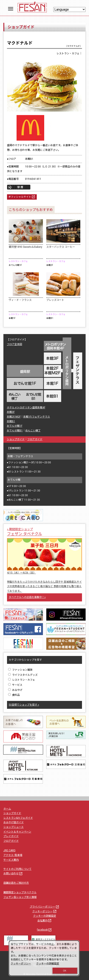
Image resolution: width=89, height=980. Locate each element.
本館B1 (11, 421)
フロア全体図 (14, 344)
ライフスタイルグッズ (23, 675)
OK (65, 971)
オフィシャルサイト (22, 197)
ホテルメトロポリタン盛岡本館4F (26, 408)
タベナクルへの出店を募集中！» (27, 597)
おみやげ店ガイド (14, 822)
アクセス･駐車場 (13, 855)
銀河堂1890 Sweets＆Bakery (25, 247)
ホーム (7, 809)
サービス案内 (11, 860)
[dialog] (44, 958)
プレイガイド (11, 836)
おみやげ (15, 690)
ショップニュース (13, 827)
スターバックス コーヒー (61, 247)
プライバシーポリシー (45, 907)
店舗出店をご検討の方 (16, 883)
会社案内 (45, 921)
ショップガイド (16, 439)
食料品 (14, 695)
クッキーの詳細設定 (45, 916)
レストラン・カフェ (22, 680)
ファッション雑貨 (20, 670)
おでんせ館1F (15, 426)
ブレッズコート (55, 300)
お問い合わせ (13, 873)
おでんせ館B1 (15, 431)
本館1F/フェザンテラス (37, 417)
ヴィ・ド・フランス (20, 300)
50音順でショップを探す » (24, 705)
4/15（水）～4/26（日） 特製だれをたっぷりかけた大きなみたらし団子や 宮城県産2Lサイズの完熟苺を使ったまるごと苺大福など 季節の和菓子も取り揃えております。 (44, 582)
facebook (44, 930)
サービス (15, 685)
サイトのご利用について (17, 869)
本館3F (11, 412)
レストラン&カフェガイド (18, 818)
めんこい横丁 (33, 431)
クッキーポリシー (45, 911)
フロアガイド (35, 439)
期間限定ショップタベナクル (20, 892)
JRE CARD (9, 850)
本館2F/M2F (14, 417)
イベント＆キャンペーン (17, 832)
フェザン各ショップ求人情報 (20, 897)
